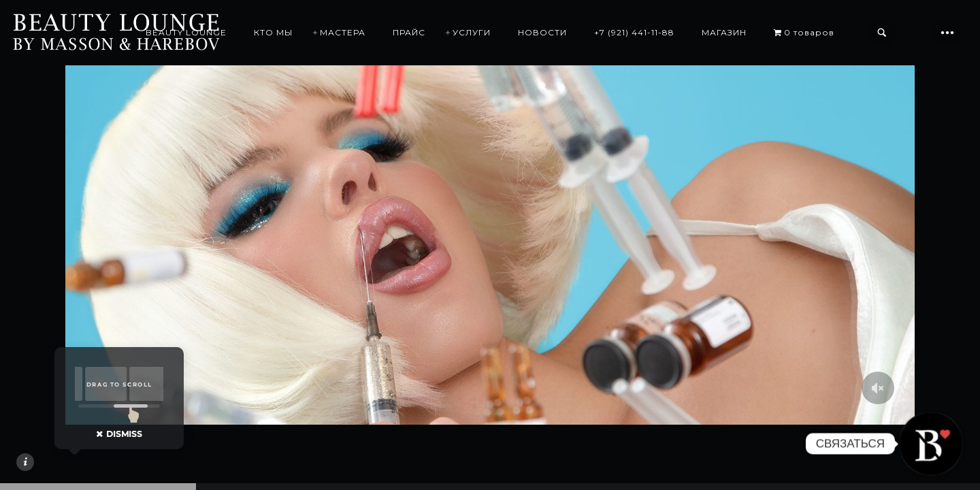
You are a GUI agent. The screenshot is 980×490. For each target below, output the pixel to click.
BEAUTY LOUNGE (186, 32)
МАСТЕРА (343, 32)
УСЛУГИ (472, 32)
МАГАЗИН (724, 32)
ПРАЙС (409, 32)
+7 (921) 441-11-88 (634, 32)
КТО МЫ (273, 32)
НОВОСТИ (542, 32)
